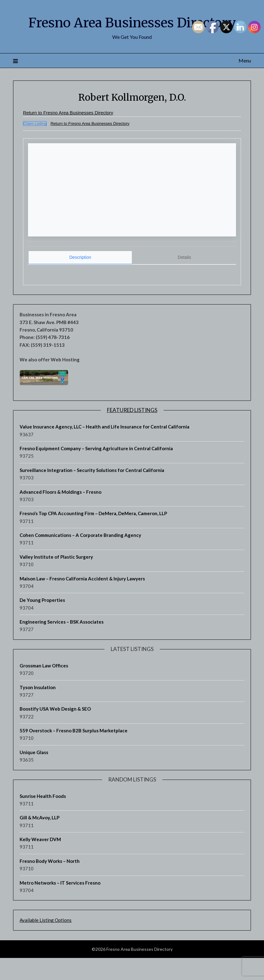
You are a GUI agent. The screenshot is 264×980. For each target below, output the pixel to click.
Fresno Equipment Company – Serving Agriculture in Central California (96, 470)
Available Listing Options (46, 942)
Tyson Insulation (38, 709)
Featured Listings (132, 432)
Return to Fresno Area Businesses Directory (72, 135)
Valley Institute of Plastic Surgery (56, 579)
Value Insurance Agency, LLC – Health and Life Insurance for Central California (104, 449)
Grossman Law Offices (44, 688)
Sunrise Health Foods (43, 818)
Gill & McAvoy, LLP (39, 840)
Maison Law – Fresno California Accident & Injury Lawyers (82, 601)
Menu (245, 83)
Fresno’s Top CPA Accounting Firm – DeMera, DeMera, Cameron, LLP (93, 535)
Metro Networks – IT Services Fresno (60, 905)
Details (185, 279)
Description (80, 279)
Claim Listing (35, 146)
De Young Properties (42, 622)
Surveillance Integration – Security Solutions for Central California (92, 492)
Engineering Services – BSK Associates (62, 644)
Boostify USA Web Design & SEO (55, 731)
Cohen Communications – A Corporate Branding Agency (80, 557)
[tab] (80, 280)
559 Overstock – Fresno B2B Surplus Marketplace (74, 753)
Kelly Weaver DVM (40, 861)
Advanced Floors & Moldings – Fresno (60, 514)
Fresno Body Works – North (50, 883)
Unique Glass (34, 774)
